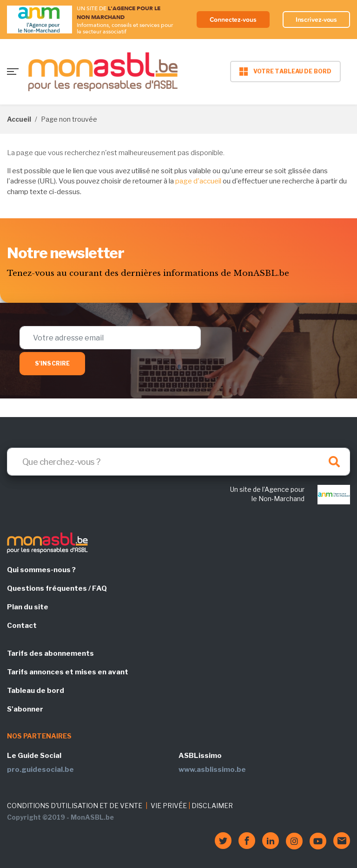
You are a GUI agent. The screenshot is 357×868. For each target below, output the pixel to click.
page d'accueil (198, 181)
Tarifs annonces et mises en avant (68, 672)
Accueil (19, 119)
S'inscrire (52, 363)
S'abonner (25, 709)
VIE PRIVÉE (169, 806)
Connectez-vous (233, 20)
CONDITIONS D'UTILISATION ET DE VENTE (75, 806)
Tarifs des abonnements (50, 653)
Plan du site (28, 607)
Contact (22, 626)
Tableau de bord (36, 691)
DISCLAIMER (212, 806)
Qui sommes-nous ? (41, 570)
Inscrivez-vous (317, 20)
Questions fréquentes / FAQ (57, 588)
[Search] (178, 462)
